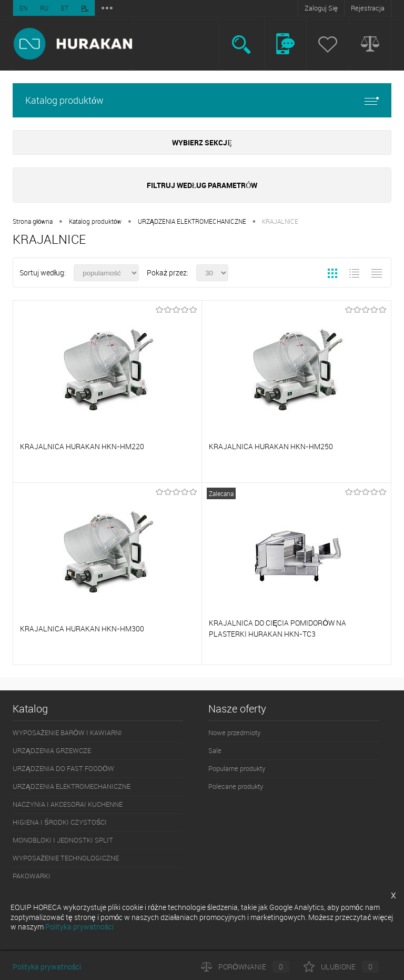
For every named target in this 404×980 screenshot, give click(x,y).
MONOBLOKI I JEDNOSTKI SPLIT (63, 840)
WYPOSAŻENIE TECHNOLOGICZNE (66, 858)
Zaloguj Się (321, 8)
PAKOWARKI (32, 876)
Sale (215, 750)
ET (65, 8)
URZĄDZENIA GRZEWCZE (52, 750)
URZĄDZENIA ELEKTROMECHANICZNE (192, 221)
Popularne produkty (237, 768)
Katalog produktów (202, 100)
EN (23, 8)
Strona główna (33, 221)
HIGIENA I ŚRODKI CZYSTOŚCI (60, 822)
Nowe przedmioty (234, 732)
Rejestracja (368, 8)
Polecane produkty (236, 786)
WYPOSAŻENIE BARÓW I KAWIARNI (67, 732)
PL (85, 8)
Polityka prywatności (47, 967)
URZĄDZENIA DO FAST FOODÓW (63, 768)
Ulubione (341, 967)
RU (44, 8)
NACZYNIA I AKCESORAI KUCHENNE (68, 804)
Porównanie (245, 967)
